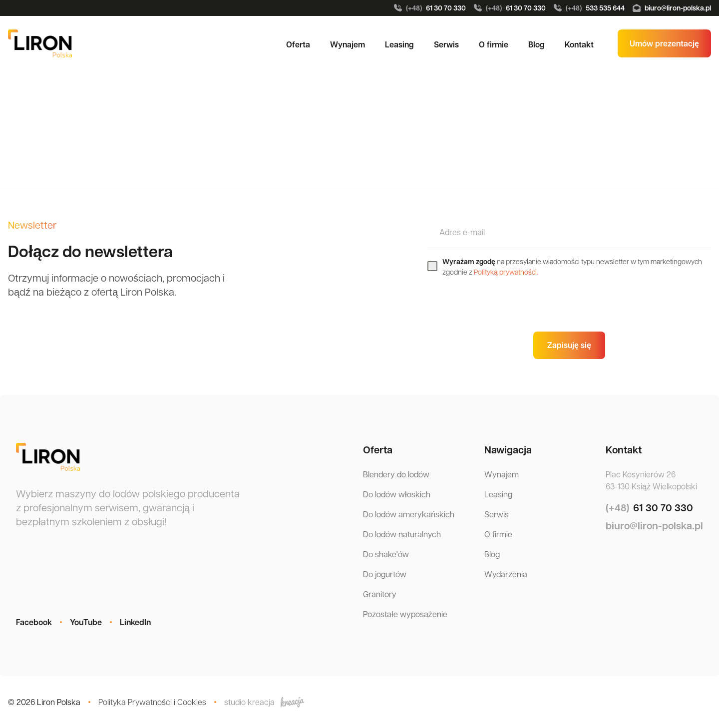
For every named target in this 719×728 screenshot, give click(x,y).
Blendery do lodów (396, 474)
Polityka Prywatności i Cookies (152, 702)
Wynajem (348, 44)
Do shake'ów (386, 554)
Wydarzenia (506, 574)
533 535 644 (589, 8)
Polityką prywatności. (506, 272)
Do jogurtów (385, 574)
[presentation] (503, 304)
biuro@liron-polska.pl (672, 8)
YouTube (86, 622)
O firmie (494, 44)
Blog (537, 44)
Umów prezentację (664, 43)
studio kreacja (264, 702)
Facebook (34, 622)
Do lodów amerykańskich (409, 514)
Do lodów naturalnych (402, 534)
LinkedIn (135, 622)
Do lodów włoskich (397, 494)
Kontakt (579, 44)
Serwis (446, 44)
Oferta (298, 44)
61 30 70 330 (430, 8)
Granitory (380, 594)
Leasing (399, 44)
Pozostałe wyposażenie (405, 614)
